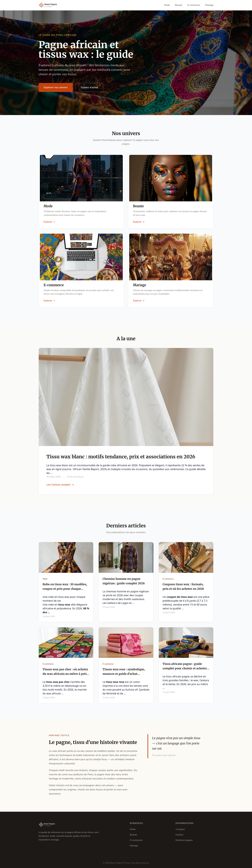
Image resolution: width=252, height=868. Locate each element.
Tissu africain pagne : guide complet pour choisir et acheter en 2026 (185, 669)
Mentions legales (184, 840)
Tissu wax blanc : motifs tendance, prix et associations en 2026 (121, 457)
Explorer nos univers (56, 87)
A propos (180, 829)
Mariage (209, 5)
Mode (167, 5)
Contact (179, 835)
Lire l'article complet (60, 485)
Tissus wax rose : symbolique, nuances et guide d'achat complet (124, 674)
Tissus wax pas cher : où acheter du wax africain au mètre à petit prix (65, 674)
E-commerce (194, 5)
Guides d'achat (90, 87)
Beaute (179, 5)
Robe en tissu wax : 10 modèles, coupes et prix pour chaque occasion (65, 589)
